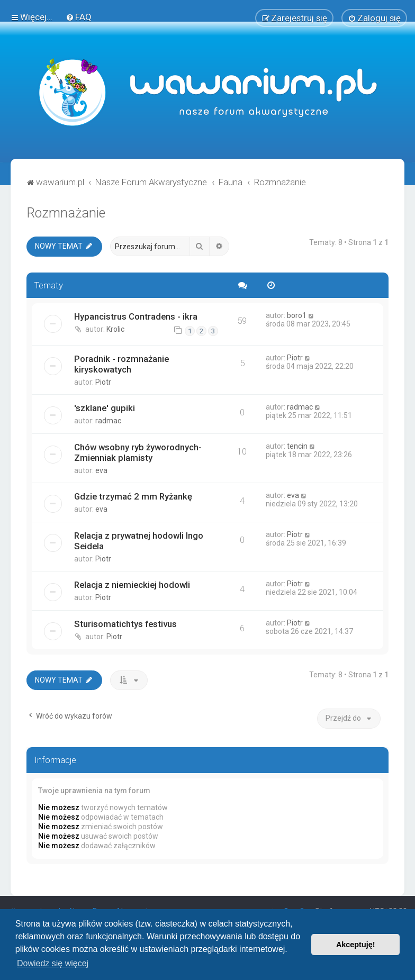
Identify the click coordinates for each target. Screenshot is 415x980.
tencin (297, 444)
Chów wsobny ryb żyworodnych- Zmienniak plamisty (138, 451)
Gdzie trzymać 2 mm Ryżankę (133, 495)
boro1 (297, 314)
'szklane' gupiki (105, 406)
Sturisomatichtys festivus (125, 622)
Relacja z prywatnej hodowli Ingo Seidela (139, 539)
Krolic (115, 328)
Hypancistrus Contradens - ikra (136, 315)
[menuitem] (79, 16)
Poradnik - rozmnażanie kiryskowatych (121, 362)
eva (101, 469)
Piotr (103, 380)
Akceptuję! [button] (356, 945)
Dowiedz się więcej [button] (53, 963)
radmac (108, 419)
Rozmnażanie (66, 211)
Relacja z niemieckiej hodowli (132, 583)
